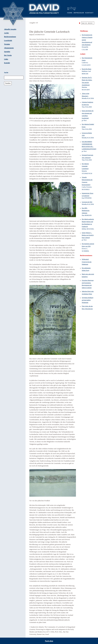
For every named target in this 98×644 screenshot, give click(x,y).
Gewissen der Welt (87, 202)
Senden (8, 83)
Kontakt (7, 63)
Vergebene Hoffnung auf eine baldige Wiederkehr (88, 300)
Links (6, 59)
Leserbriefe (8, 40)
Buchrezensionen (10, 37)
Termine (7, 44)
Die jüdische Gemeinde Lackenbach (85, 166)
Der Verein (8, 55)
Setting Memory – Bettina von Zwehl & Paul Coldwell (88, 235)
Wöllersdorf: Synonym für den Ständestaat (87, 262)
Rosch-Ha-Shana (87, 69)
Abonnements (9, 48)
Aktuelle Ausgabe (10, 29)
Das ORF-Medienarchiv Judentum (86, 210)
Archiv (6, 33)
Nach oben (49, 641)
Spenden (7, 52)
